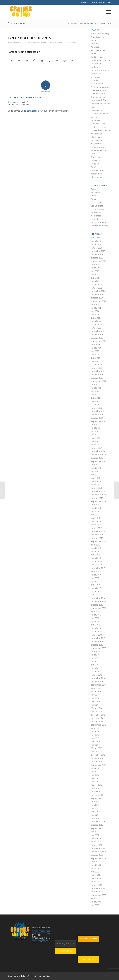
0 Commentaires (32, 43)
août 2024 (96, 304)
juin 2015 (95, 658)
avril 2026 (95, 238)
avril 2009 (95, 875)
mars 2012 (96, 782)
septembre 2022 (99, 381)
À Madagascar (98, 37)
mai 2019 (95, 515)
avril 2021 (95, 438)
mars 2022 (96, 401)
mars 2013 (96, 745)
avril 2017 (95, 585)
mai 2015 (95, 661)
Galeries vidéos (105, 2)
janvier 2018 (97, 565)
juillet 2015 (96, 655)
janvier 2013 (97, 752)
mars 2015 (96, 668)
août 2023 (96, 344)
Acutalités (96, 44)
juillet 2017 (96, 575)
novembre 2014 (98, 682)
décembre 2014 (98, 678)
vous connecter (29, 111)
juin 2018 (95, 551)
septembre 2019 (99, 501)
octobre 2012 (97, 761)
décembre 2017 (98, 568)
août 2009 (96, 862)
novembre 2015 (98, 641)
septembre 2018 (99, 541)
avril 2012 (95, 778)
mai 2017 (95, 581)
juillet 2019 (96, 508)
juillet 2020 (96, 468)
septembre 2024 (99, 301)
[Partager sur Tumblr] (49, 61)
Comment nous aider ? (88, 939)
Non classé (59, 43)
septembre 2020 (99, 461)
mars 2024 (96, 321)
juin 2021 (95, 431)
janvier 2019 (97, 528)
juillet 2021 (96, 428)
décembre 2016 (98, 598)
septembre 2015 (99, 648)
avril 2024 (95, 318)
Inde (93, 107)
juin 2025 (95, 271)
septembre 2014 (99, 685)
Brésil (94, 54)
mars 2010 (96, 838)
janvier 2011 (97, 818)
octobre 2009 (97, 855)
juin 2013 (95, 735)
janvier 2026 (97, 248)
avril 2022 (95, 398)
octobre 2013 (97, 721)
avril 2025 (95, 278)
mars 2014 (96, 705)
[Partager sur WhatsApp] (27, 61)
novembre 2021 (98, 415)
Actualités (96, 192)
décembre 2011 (98, 792)
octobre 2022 (97, 378)
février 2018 (97, 561)
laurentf (72, 43)
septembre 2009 (99, 858)
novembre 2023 (98, 334)
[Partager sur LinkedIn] (42, 61)
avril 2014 (95, 701)
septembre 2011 (99, 798)
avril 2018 (95, 555)
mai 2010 (95, 835)
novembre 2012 (98, 758)
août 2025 (96, 264)
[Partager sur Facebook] (12, 61)
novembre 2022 (98, 374)
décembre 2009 (98, 848)
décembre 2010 (98, 822)
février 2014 (97, 708)
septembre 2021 (99, 421)
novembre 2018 (98, 535)
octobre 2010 (97, 825)
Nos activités (97, 140)
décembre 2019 (98, 491)
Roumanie (96, 164)
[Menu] (107, 12)
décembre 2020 (98, 451)
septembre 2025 (99, 261)
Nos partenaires (99, 222)
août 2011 (96, 801)
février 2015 (97, 671)
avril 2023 (95, 358)
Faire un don (88, 959)
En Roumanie (97, 84)
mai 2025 (95, 274)
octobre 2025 (97, 258)
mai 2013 (95, 738)
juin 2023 (95, 351)
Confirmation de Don (101, 60)
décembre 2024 (98, 291)
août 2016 (96, 611)
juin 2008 (95, 905)
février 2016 (97, 631)
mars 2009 (96, 878)
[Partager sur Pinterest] (34, 61)
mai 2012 (95, 775)
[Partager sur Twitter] (19, 61)
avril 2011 (95, 812)
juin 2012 (95, 771)
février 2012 (97, 785)
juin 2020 (95, 471)
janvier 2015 (97, 675)
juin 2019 (95, 511)
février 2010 (97, 842)
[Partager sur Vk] (57, 61)
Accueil (94, 40)
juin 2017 (95, 578)
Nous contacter (98, 147)
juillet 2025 (96, 268)
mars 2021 (96, 441)
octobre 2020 (97, 458)
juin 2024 (95, 311)
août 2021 (96, 425)
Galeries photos (88, 2)
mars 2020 (96, 481)
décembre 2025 (98, 251)
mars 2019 (96, 521)
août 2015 (96, 651)
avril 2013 (95, 742)
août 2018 (96, 545)
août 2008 (96, 898)
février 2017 (97, 591)
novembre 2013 (98, 718)
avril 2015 (95, 665)
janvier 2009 (97, 885)
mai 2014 (95, 698)
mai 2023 (95, 355)
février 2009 (97, 882)
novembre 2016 (98, 601)
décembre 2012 (98, 755)
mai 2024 (95, 315)
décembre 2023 (98, 331)
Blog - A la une (16, 23)
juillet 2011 (96, 805)
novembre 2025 (98, 254)
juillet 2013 (96, 731)
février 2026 (97, 244)
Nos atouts (96, 144)
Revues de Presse (100, 226)
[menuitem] (88, 2)
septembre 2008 (99, 895)
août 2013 (96, 728)
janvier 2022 (97, 408)
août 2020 (96, 465)
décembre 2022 (98, 371)
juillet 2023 (96, 348)
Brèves (94, 196)
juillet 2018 (96, 548)
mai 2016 (95, 621)
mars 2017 (96, 588)
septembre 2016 (99, 608)
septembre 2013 (99, 725)
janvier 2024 (97, 328)
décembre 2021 (98, 411)
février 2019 (97, 525)
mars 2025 (96, 281)
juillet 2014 (96, 691)
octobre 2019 (97, 498)
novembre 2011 (98, 795)
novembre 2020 (98, 455)
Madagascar (97, 137)
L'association (97, 202)
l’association (97, 110)
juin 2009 (95, 868)
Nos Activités (97, 219)
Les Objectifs (97, 206)
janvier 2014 (97, 712)
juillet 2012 (96, 768)
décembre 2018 (98, 531)
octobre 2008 (97, 892)
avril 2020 (95, 478)
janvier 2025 (97, 288)
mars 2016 (96, 628)
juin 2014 (95, 695)
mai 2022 (95, 395)
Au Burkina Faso (99, 50)
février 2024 (97, 324)
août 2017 (96, 571)
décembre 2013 (98, 715)
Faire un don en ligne (101, 87)
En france (95, 77)
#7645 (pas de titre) (100, 34)
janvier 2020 (97, 488)
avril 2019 (95, 518)
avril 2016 (95, 625)
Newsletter (50, 43)
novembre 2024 (98, 294)
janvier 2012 (97, 788)
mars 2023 (96, 361)
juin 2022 (95, 391)
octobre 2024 (97, 298)
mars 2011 (96, 815)
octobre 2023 (97, 338)
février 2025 (97, 284)
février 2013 (97, 748)
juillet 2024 (96, 308)
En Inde (94, 80)
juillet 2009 (96, 865)
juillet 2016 (96, 615)
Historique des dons (100, 104)
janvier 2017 (97, 595)
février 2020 (97, 485)
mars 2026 (96, 241)
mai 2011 (95, 808)
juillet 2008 (96, 902)
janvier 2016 (97, 635)
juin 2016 (95, 618)
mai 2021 (95, 435)
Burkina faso (97, 57)
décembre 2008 (98, 888)
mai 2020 (95, 475)
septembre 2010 (99, 828)
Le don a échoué (99, 127)
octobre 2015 (97, 645)
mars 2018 (96, 558)
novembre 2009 (98, 852)
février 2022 (97, 404)
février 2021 (97, 445)
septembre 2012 (99, 765)
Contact (95, 199)
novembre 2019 (98, 495)
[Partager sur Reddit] (64, 61)
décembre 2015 (98, 638)
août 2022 (96, 385)
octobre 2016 (97, 605)
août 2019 (96, 505)
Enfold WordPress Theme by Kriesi (36, 976)
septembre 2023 (99, 341)
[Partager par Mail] (72, 61)
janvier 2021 (97, 448)
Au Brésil (95, 47)
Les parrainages (99, 209)
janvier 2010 (97, 845)
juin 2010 (95, 832)
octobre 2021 (97, 418)
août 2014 (96, 688)
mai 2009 (95, 872)
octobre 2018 (97, 538)
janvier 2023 (97, 368)
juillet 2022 (96, 388)
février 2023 (97, 364)
